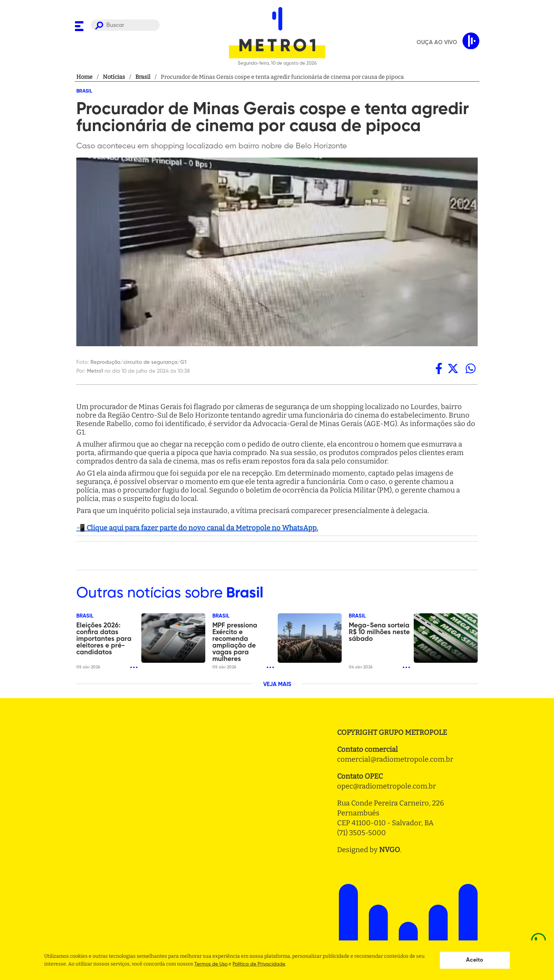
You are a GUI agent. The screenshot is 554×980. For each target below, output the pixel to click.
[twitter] (453, 368)
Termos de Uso (211, 964)
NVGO (390, 850)
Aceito (475, 960)
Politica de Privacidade (259, 964)
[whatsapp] (471, 368)
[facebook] (439, 368)
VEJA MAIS (277, 685)
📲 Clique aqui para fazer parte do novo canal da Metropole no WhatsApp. (197, 528)
